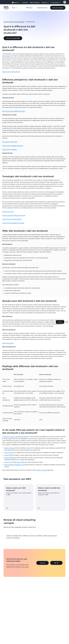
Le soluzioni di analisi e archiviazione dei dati (15, 437)
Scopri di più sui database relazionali (13, 146)
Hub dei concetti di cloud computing (14, 22)
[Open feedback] (67, 322)
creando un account (42, 470)
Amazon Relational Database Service (15, 465)
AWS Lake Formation (19, 462)
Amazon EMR (8, 455)
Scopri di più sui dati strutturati (11, 72)
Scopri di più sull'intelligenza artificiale (13, 223)
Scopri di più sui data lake (9, 149)
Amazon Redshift (9, 458)
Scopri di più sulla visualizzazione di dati (14, 215)
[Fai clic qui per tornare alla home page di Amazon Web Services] (6, 9)
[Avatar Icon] (65, 2)
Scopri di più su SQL (8, 211)
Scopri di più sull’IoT (8, 343)
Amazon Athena (9, 448)
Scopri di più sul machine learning (12, 219)
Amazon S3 (8, 462)
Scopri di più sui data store (10, 142)
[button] (58, 8)
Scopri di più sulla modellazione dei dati (14, 111)
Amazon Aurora (9, 452)
